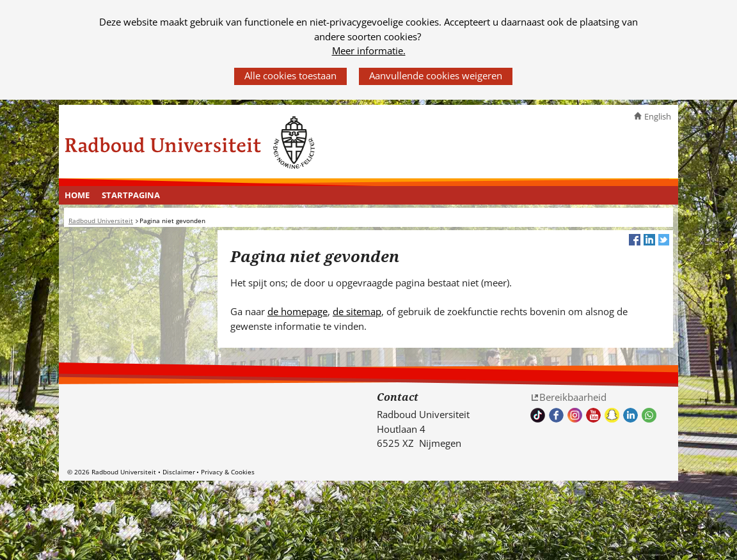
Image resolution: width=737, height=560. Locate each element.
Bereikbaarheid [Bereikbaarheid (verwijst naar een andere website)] (573, 397)
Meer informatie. (369, 51)
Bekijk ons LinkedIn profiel (630, 415)
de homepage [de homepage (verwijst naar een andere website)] (297, 311)
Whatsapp (649, 415)
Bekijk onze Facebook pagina (556, 415)
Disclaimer (179, 472)
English (658, 116)
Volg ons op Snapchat (612, 415)
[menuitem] (77, 196)
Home (77, 195)
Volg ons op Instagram (575, 415)
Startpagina (131, 195)
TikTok (538, 415)
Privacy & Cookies (228, 472)
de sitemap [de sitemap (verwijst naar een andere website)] (357, 311)
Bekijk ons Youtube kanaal (593, 415)
